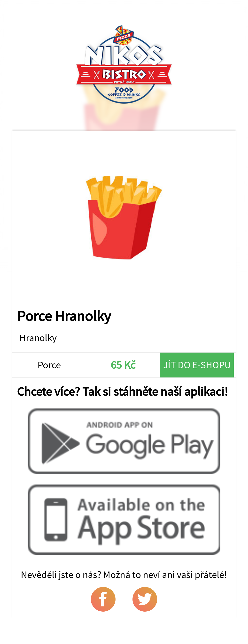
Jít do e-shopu (197, 365)
